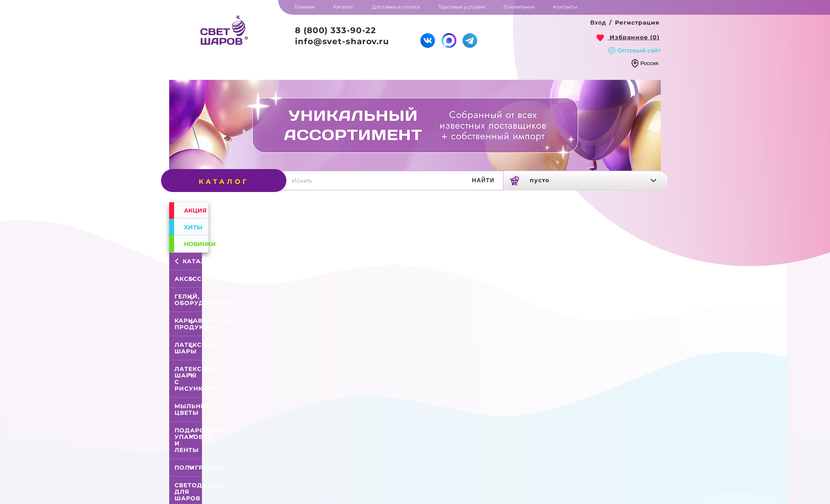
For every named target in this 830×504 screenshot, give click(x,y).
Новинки (196, 244)
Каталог (190, 261)
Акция (195, 210)
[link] (628, 37)
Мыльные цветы (193, 409)
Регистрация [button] (637, 23)
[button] (598, 23)
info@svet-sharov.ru (342, 41)
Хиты (193, 227)
